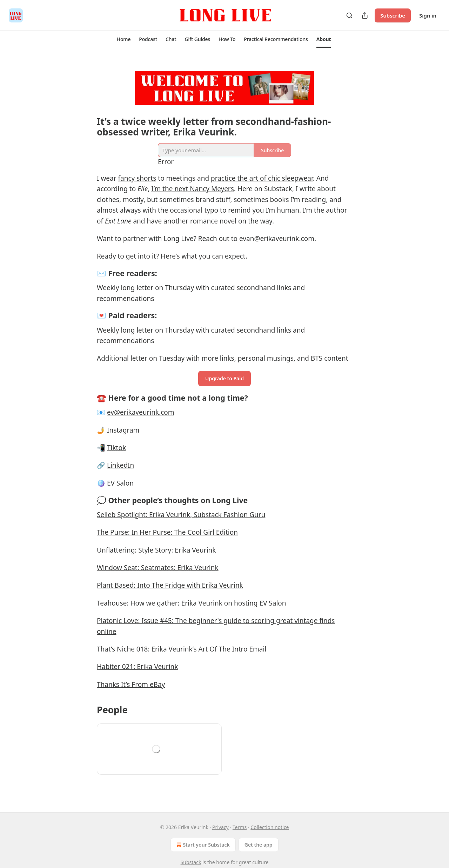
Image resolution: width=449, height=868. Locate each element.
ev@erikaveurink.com (141, 412)
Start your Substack (202, 845)
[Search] (349, 15)
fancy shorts (137, 178)
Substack (191, 862)
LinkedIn (120, 465)
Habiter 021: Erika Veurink (138, 667)
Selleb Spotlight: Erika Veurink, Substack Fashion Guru (181, 515)
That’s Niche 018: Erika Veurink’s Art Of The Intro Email (182, 649)
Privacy (220, 827)
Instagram (123, 430)
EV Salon (120, 483)
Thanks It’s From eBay (131, 685)
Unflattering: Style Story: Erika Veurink (156, 550)
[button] (124, 39)
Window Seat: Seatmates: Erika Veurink (158, 568)
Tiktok (116, 448)
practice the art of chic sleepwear (262, 178)
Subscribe (393, 15)
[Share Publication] (365, 15)
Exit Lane (118, 221)
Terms (240, 827)
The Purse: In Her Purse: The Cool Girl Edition (167, 532)
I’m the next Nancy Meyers (193, 189)
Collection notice (270, 827)
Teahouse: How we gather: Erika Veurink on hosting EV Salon (192, 603)
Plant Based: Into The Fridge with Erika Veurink (170, 585)
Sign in (428, 15)
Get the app (259, 845)
